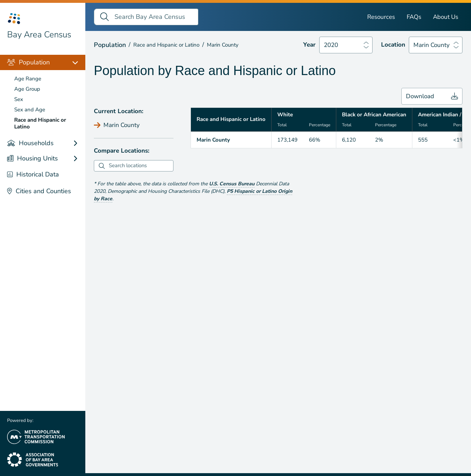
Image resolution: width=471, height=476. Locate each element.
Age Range (28, 79)
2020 (331, 45)
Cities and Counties (39, 191)
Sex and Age (30, 110)
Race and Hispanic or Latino (40, 123)
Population (28, 62)
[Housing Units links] (79, 158)
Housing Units (33, 158)
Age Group (27, 89)
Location (393, 45)
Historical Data (33, 174)
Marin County (432, 45)
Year (309, 45)
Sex (19, 99)
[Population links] (79, 62)
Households (30, 143)
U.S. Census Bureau (232, 184)
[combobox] (140, 166)
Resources (381, 17)
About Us (446, 17)
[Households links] (79, 143)
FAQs (414, 17)
